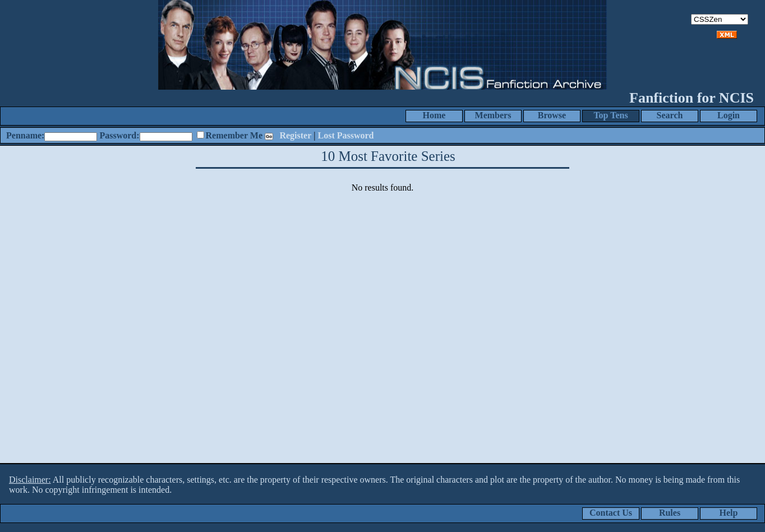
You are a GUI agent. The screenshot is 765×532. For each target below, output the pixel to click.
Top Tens (610, 115)
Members (493, 115)
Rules (670, 513)
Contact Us (611, 513)
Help (729, 513)
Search (670, 115)
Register (295, 135)
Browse (552, 115)
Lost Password (346, 135)
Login (729, 115)
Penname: (25, 135)
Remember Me (234, 135)
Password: (119, 135)
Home (434, 115)
